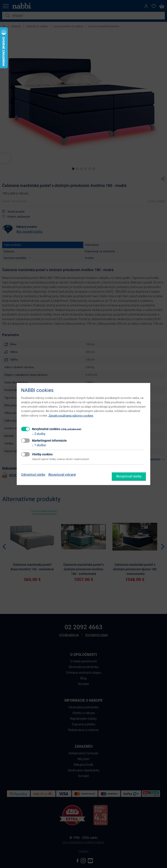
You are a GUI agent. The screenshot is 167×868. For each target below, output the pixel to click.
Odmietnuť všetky (33, 475)
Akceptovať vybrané (62, 475)
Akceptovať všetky (129, 476)
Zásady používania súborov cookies (71, 416)
